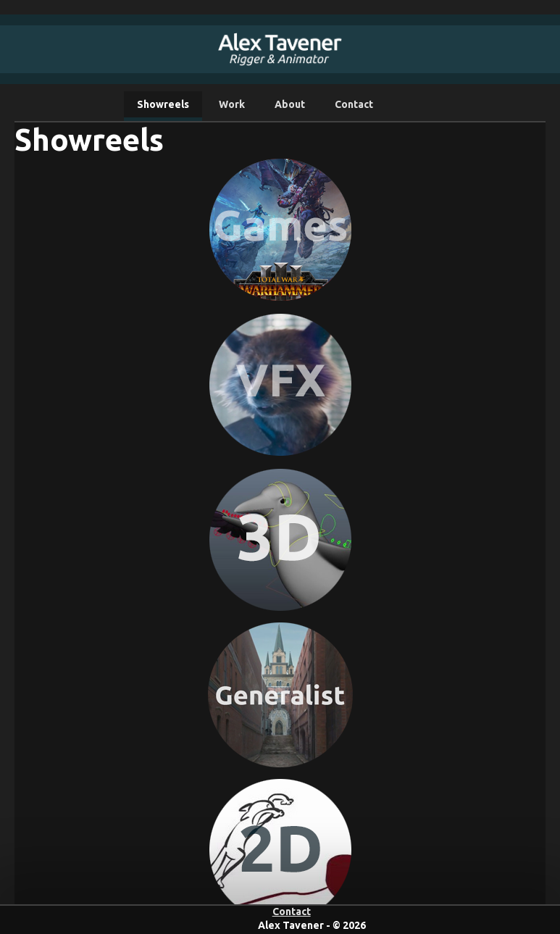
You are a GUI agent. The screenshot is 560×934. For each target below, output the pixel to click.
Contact (354, 104)
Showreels (163, 104)
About (290, 104)
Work (232, 104)
